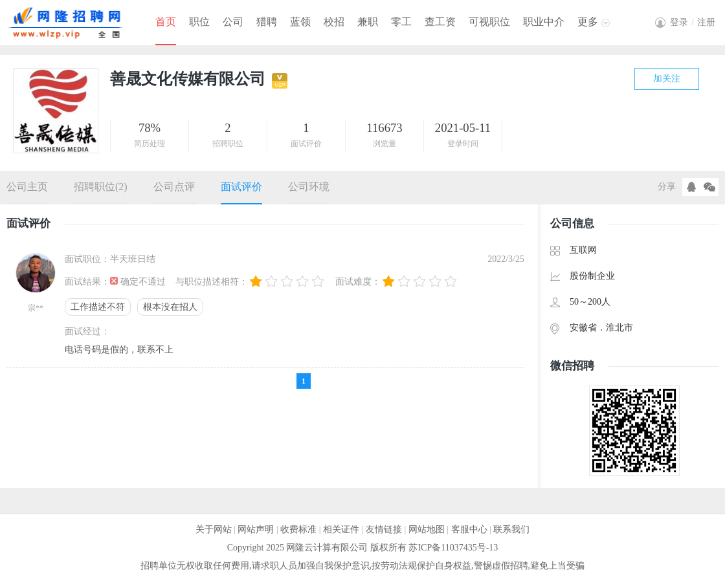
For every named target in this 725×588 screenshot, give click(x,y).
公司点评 (174, 187)
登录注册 (693, 22)
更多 (588, 22)
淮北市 (619, 328)
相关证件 (341, 529)
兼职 (368, 22)
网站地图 (427, 529)
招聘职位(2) (101, 187)
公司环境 (309, 187)
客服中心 (469, 529)
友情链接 (384, 529)
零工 (401, 22)
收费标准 (298, 529)
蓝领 (300, 22)
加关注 (667, 79)
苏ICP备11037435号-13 (453, 548)
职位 (199, 22)
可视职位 (489, 22)
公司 (233, 22)
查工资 (440, 22)
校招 (334, 22)
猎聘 (267, 22)
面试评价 (241, 187)
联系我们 (511, 529)
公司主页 (27, 187)
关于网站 (214, 529)
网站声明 (256, 529)
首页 (166, 22)
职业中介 (544, 22)
